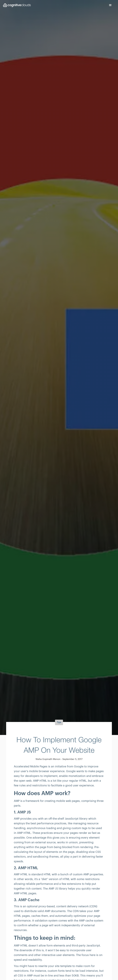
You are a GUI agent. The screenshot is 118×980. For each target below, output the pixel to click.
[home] (15, 5)
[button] (110, 5)
